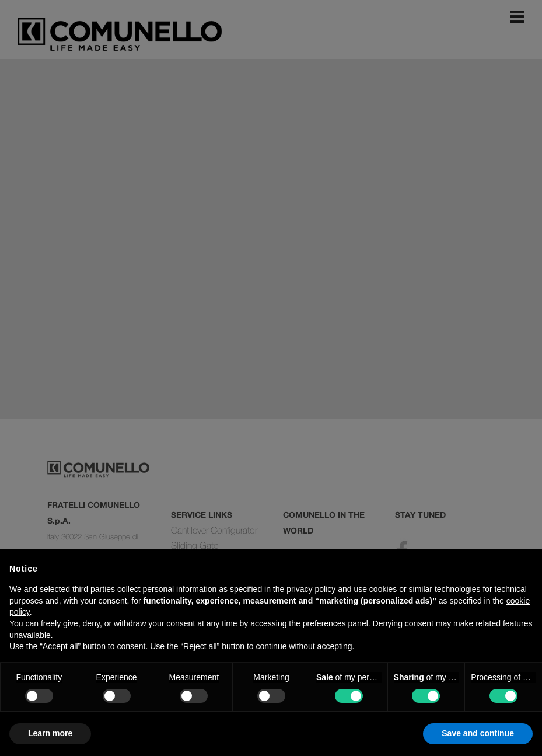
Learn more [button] (50, 733)
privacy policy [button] (311, 589)
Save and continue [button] (478, 733)
